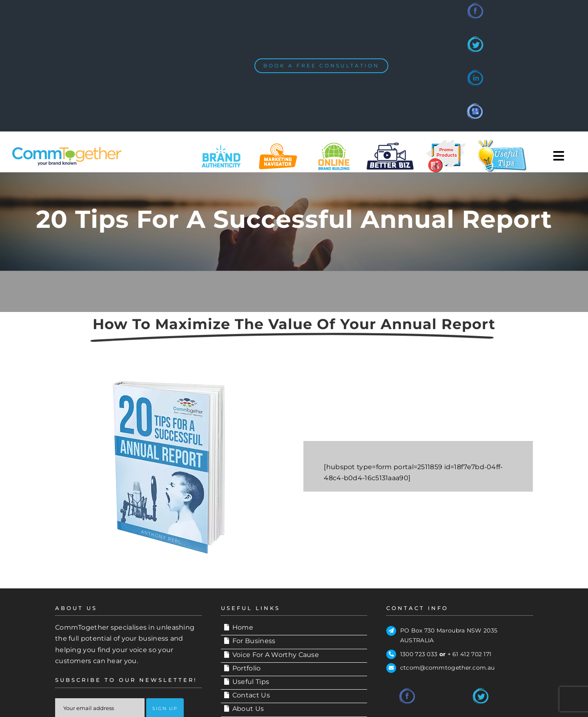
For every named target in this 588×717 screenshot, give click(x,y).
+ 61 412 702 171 (470, 654)
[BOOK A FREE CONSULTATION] (321, 66)
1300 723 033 (419, 654)
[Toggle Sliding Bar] (559, 156)
